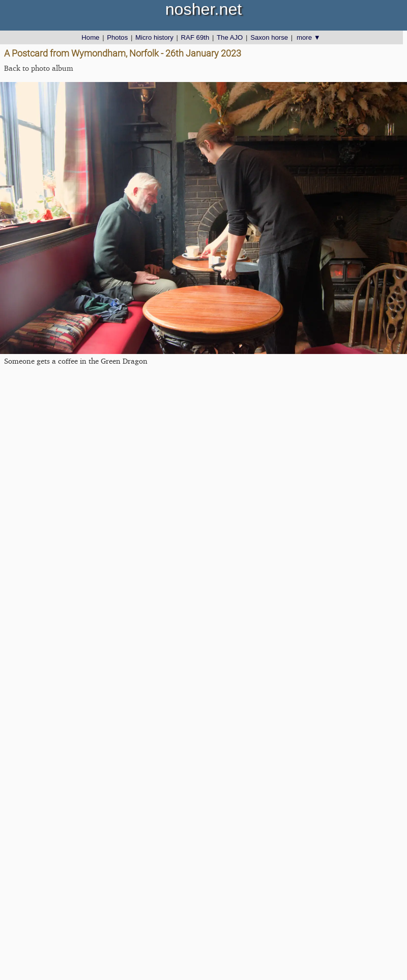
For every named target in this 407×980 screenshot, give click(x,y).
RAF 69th (195, 37)
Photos (117, 37)
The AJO (230, 37)
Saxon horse (269, 37)
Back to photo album (39, 68)
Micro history (154, 37)
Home (90, 37)
